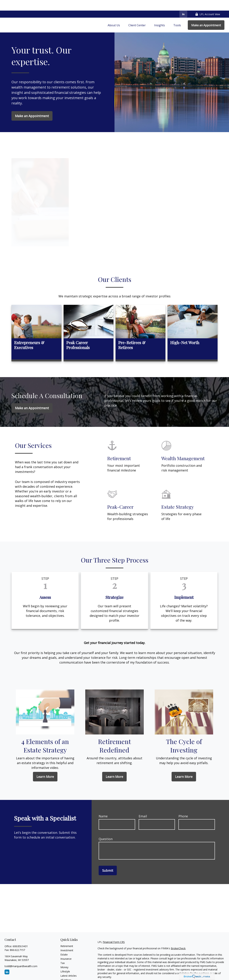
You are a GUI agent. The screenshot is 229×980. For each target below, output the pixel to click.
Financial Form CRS (114, 931)
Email (143, 806)
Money (64, 957)
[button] (114, 14)
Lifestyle (65, 961)
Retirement (67, 935)
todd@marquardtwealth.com (21, 956)
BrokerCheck (178, 938)
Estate (64, 944)
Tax (63, 952)
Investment (67, 940)
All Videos (66, 969)
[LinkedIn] (183, 4)
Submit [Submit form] (108, 860)
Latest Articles (69, 965)
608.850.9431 (20, 936)
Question (106, 828)
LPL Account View (208, 4)
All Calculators (68, 974)
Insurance (66, 948)
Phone (183, 806)
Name (103, 806)
